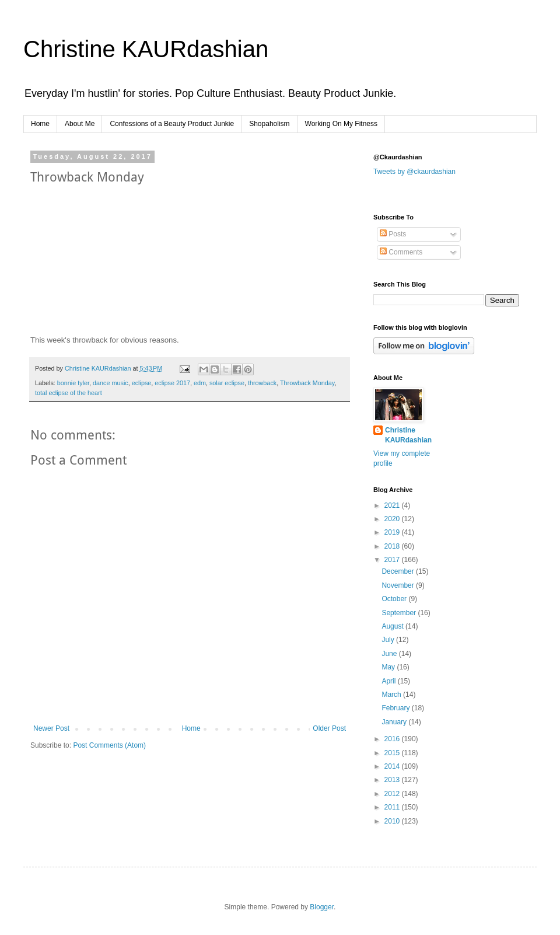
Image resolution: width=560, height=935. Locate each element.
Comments (401, 252)
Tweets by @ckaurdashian (414, 172)
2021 (393, 505)
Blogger (322, 907)
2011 (393, 807)
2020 (393, 519)
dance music (111, 383)
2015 (393, 753)
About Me (80, 124)
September (400, 613)
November (399, 585)
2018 (393, 546)
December (399, 571)
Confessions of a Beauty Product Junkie (172, 124)
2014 (393, 766)
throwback (262, 383)
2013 (393, 780)
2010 (393, 821)
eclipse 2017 (172, 383)
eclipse (142, 383)
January (395, 722)
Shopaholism (269, 124)
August (393, 626)
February (396, 708)
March (392, 695)
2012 (393, 794)
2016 (393, 739)
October (395, 599)
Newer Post (51, 728)
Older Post (329, 728)
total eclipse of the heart (69, 393)
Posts (393, 234)
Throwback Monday (307, 383)
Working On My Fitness (341, 124)
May (389, 667)
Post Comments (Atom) (109, 745)
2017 (393, 560)
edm (200, 383)
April (389, 681)
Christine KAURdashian (146, 49)
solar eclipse (227, 383)
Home (40, 124)
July (389, 640)
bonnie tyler (73, 383)
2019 (393, 532)
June (390, 654)
